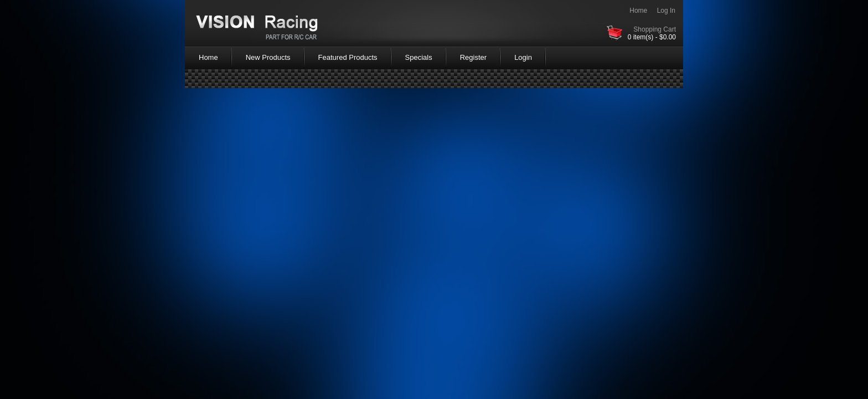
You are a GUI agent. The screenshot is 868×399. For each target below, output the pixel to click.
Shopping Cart (655, 29)
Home (638, 11)
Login (523, 57)
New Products (268, 57)
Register (473, 57)
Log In (666, 11)
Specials (419, 57)
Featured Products (348, 57)
